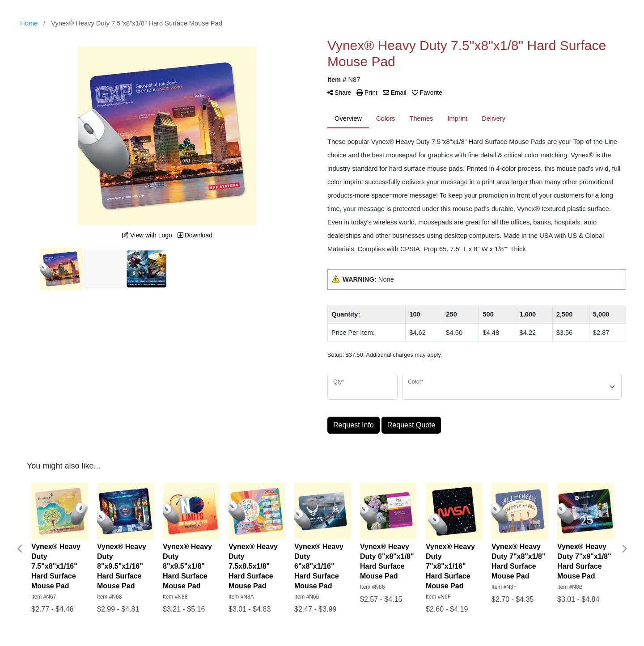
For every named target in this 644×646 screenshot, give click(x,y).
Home (29, 23)
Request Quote (411, 425)
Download (195, 235)
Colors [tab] (386, 118)
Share (339, 93)
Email (395, 93)
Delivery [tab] (494, 118)
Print (367, 93)
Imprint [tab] (457, 118)
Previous (20, 549)
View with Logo (147, 235)
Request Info (354, 425)
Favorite (427, 93)
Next (624, 549)
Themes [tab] (421, 118)
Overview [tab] (348, 118)
